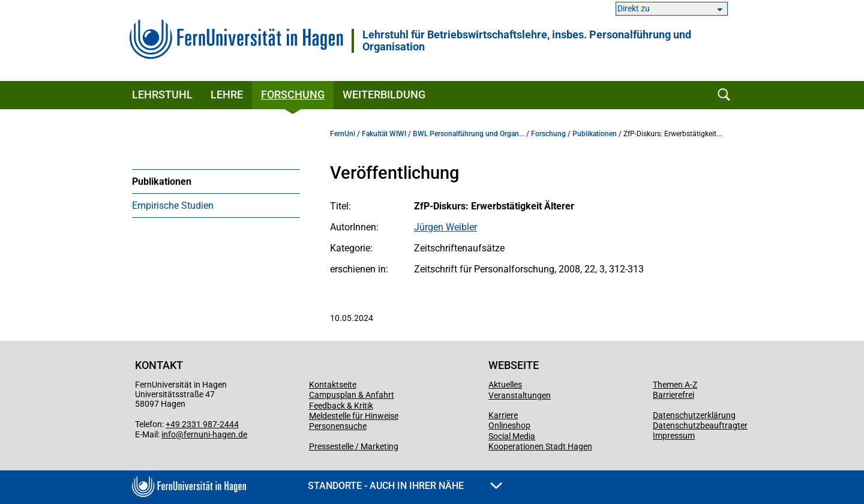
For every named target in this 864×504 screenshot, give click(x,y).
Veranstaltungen (520, 395)
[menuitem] (216, 181)
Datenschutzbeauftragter (700, 425)
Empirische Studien (173, 205)
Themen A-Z (675, 385)
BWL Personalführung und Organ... (469, 134)
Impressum (674, 436)
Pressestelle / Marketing (354, 446)
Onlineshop (509, 425)
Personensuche (338, 426)
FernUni (343, 134)
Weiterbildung (384, 94)
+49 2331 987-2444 (202, 424)
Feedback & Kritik (341, 406)
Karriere (503, 415)
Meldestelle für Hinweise (354, 416)
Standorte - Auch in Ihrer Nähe (405, 486)
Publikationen (162, 181)
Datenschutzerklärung (694, 415)
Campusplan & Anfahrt (352, 395)
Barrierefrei (673, 395)
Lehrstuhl (162, 94)
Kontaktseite (333, 385)
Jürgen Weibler (445, 227)
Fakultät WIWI (384, 134)
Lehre (227, 94)
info (169, 434)
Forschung (293, 94)
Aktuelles (505, 385)
